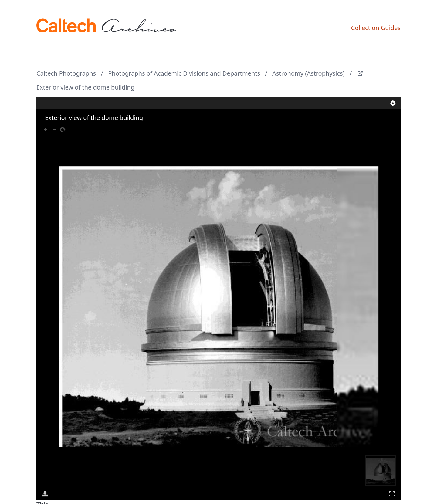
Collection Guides (376, 28)
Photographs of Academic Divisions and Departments (184, 73)
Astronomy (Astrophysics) (308, 73)
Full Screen (392, 494)
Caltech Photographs (66, 73)
